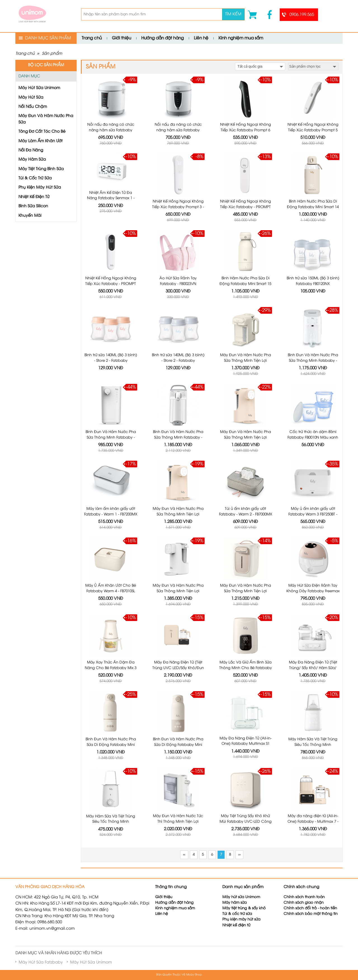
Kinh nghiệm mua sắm (241, 38)
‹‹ (184, 855)
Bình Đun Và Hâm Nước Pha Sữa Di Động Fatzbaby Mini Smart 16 (178, 702)
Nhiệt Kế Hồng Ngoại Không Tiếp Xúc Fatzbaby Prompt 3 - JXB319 (178, 207)
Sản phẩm (52, 54)
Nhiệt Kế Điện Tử (34, 197)
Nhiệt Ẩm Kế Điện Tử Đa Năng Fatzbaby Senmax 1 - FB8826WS (111, 198)
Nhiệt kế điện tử (237, 925)
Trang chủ (92, 38)
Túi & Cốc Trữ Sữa (35, 178)
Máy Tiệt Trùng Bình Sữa (41, 169)
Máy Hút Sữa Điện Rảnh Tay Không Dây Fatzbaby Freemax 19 (313, 548)
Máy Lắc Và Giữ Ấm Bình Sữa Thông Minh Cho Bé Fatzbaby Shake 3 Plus (246, 625)
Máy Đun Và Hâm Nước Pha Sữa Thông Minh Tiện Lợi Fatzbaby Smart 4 (246, 395)
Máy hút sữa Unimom (241, 897)
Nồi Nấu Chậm (33, 107)
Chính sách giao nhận (304, 903)
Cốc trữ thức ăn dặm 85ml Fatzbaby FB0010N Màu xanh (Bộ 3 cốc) (313, 395)
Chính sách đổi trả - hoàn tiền (310, 908)
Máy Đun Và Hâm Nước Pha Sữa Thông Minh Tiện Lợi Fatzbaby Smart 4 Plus (178, 471)
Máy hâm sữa (235, 903)
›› (239, 855)
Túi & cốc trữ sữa (237, 914)
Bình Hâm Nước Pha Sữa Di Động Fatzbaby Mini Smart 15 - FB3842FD (245, 284)
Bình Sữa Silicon (33, 206)
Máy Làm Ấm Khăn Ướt (41, 141)
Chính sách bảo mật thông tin (311, 914)
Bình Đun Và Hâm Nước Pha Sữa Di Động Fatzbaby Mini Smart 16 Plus (111, 702)
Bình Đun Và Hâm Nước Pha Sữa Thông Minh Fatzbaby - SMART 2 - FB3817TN (313, 361)
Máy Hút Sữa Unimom (39, 88)
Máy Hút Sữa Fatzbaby (41, 963)
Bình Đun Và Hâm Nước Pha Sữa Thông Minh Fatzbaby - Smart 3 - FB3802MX (111, 437)
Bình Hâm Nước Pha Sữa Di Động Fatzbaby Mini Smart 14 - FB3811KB (313, 207)
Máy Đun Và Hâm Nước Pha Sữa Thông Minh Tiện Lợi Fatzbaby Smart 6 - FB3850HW (246, 548)
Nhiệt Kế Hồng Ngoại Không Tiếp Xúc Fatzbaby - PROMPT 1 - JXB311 (246, 207)
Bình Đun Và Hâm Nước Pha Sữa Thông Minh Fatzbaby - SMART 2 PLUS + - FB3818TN (178, 437)
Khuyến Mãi (30, 216)
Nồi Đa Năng (31, 150)
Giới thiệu (122, 38)
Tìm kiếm (233, 14)
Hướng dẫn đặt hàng (162, 38)
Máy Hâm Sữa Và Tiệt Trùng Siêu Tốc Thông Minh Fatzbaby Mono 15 (111, 779)
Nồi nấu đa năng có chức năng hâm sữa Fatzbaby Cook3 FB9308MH (111, 130)
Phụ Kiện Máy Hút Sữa (40, 188)
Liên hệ (201, 38)
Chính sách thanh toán (304, 897)
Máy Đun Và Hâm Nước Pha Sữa (46, 119)
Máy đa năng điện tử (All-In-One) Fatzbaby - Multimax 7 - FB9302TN (313, 779)
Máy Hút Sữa (31, 98)
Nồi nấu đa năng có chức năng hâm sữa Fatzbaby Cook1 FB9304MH (178, 130)
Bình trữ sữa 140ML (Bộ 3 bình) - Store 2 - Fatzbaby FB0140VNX (178, 361)
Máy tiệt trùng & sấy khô (244, 908)
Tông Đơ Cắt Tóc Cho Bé (42, 132)
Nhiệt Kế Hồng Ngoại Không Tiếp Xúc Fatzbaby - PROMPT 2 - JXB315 (111, 284)
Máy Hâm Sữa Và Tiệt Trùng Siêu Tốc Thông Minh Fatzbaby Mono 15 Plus (313, 702)
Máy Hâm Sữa (32, 160)
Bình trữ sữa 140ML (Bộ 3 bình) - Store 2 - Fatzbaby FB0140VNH (111, 361)
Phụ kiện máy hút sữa (241, 920)
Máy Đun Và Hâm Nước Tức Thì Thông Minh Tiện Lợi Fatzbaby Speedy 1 (178, 779)
